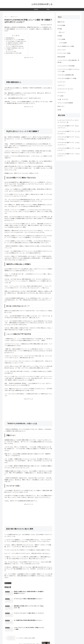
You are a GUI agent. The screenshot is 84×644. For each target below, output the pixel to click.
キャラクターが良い (13, 52)
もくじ (14, 35)
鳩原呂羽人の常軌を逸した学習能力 (16, 43)
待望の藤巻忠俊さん (11, 38)
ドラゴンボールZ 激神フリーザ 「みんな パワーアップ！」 (68, 127)
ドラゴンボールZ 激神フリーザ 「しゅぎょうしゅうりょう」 (69, 144)
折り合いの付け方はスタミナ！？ (16, 45)
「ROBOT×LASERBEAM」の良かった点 (16, 49)
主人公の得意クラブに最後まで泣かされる (18, 42)
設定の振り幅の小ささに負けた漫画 (14, 54)
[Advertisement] (28, 69)
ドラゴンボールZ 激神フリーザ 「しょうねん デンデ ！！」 (69, 149)
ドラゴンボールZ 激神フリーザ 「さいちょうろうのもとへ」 (69, 138)
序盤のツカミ (11, 51)
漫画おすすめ (8, 584)
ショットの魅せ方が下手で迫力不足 (16, 47)
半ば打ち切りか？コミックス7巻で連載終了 (16, 40)
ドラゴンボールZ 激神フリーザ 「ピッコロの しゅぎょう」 (69, 132)
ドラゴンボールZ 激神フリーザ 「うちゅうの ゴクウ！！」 (69, 155)
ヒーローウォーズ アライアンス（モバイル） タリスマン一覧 (68, 121)
